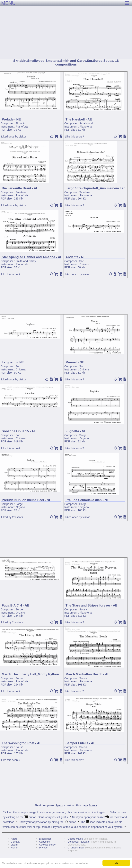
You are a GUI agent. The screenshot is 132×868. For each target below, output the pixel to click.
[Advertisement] (66, 29)
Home (14, 848)
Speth (59, 805)
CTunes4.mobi (76, 848)
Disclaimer (45, 839)
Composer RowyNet (79, 842)
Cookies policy (47, 845)
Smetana (21, 192)
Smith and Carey (26, 261)
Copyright (45, 842)
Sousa (83, 609)
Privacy (43, 848)
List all (14, 845)
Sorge (83, 435)
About (14, 839)
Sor (81, 261)
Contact (15, 842)
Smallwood (86, 123)
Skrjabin (20, 123)
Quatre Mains (75, 839)
